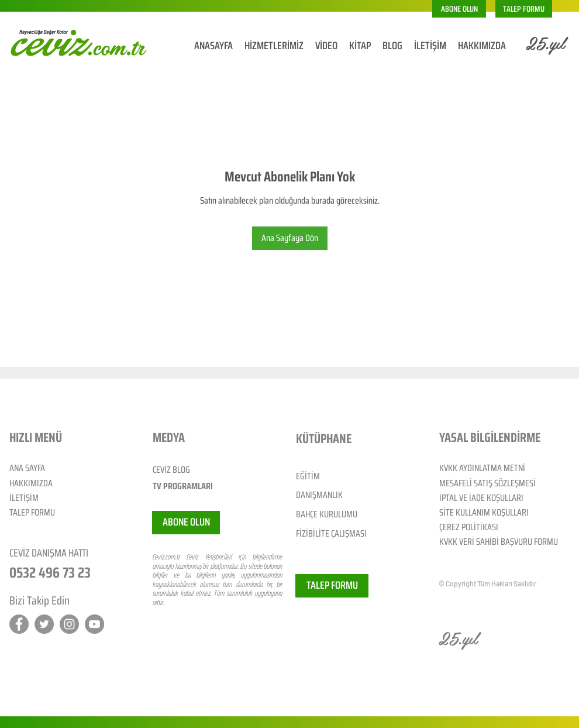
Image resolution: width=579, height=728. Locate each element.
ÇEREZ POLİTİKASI (469, 527)
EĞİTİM (308, 476)
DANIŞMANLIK (319, 495)
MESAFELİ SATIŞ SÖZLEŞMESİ (487, 483)
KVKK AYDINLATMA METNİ (482, 468)
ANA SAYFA (27, 468)
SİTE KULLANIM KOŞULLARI (484, 512)
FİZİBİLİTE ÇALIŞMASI (331, 533)
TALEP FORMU (32, 512)
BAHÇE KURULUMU (327, 514)
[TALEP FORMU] (524, 9)
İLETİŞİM (24, 498)
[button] (459, 9)
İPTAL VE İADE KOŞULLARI (481, 498)
